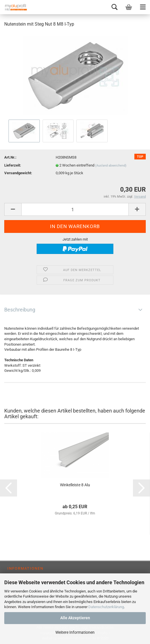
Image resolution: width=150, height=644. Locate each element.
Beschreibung (20, 310)
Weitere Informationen (75, 632)
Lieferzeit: (13, 165)
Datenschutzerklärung (106, 607)
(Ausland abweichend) (111, 166)
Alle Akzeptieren (75, 618)
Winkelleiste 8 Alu (75, 485)
